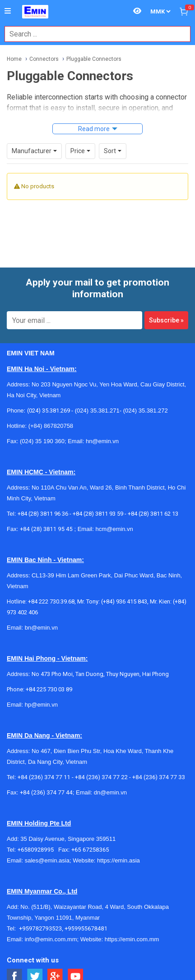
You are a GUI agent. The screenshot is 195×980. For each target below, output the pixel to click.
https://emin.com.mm (132, 939)
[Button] (8, 11)
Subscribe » (166, 320)
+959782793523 (40, 928)
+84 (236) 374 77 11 (44, 777)
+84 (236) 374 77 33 (159, 777)
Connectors (44, 59)
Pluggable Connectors (94, 59)
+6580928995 (38, 850)
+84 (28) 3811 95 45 (46, 529)
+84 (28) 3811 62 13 (153, 514)
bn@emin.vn (41, 628)
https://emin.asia (118, 860)
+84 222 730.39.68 (51, 601)
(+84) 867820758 (51, 426)
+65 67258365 (90, 850)
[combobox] (93, 34)
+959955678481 (86, 928)
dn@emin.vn (110, 792)
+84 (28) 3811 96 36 (43, 514)
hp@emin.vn (41, 705)
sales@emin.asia (47, 860)
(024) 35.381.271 (97, 411)
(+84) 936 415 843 (124, 601)
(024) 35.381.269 (49, 411)
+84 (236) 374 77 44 (46, 792)
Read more (94, 129)
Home (14, 59)
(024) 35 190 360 (42, 441)
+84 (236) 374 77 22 (101, 777)
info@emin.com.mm (51, 939)
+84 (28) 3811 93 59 (98, 514)
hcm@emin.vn (114, 529)
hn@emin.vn (102, 441)
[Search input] (93, 34)
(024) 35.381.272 (145, 411)
